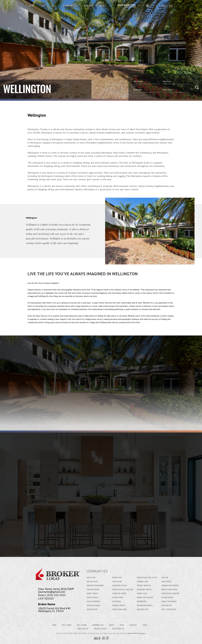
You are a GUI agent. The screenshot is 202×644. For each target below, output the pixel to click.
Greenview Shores (145, 605)
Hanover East (143, 609)
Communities (71, 6)
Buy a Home (67, 625)
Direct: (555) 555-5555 (52, 595)
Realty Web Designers (137, 633)
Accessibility (118, 629)
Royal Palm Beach (169, 601)
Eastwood (117, 601)
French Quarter (144, 586)
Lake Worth (166, 582)
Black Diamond (93, 601)
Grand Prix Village (145, 598)
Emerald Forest (119, 605)
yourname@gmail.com (52, 592)
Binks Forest (93, 594)
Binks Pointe (93, 598)
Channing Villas (120, 586)
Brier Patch (92, 609)
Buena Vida (117, 578)
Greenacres (142, 601)
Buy (43, 6)
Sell (54, 6)
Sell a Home (82, 625)
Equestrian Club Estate (147, 578)
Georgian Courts (144, 590)
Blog (122, 625)
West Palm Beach (169, 609)
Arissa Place (92, 582)
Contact (89, 6)
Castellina (117, 582)
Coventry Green (119, 594)
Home (32, 6)
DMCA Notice (83, 629)
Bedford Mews (93, 590)
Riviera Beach (167, 598)
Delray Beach (118, 598)
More (103, 6)
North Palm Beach (169, 590)
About (112, 625)
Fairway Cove (143, 582)
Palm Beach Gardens (170, 594)
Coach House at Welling (123, 590)
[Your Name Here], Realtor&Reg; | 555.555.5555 (127, 6)
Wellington (167, 605)
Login (145, 625)
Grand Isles (142, 594)
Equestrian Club (120, 609)
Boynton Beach (94, 605)
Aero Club (91, 578)
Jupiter (165, 578)
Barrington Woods (95, 586)
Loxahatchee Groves (170, 586)
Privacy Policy (100, 629)
